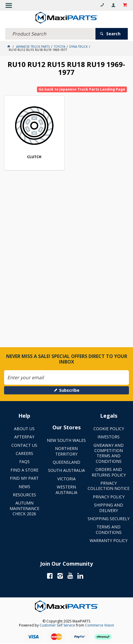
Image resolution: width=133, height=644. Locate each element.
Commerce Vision (100, 625)
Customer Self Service (57, 625)
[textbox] (50, 34)
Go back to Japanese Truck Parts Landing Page (82, 89)
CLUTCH (34, 157)
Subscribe (69, 390)
